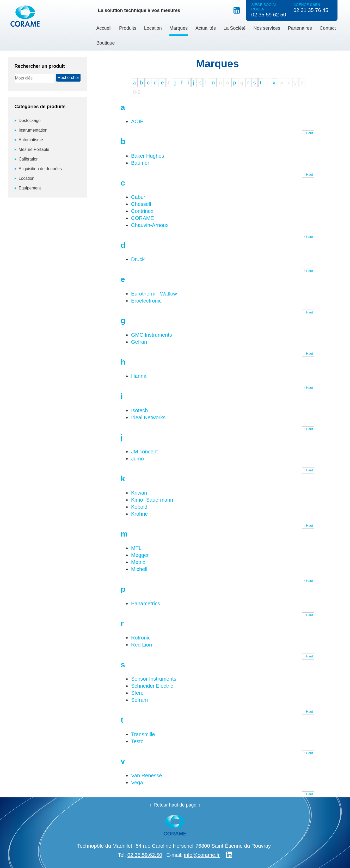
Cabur (138, 197)
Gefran (139, 342)
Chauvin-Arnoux (150, 225)
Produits (128, 28)
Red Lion (142, 645)
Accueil (104, 28)
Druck (138, 259)
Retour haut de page (175, 805)
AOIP (137, 121)
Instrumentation (33, 130)
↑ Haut (308, 133)
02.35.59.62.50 (145, 855)
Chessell (141, 204)
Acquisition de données (40, 169)
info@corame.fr (202, 855)
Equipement (30, 188)
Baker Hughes (148, 156)
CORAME (143, 218)
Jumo (137, 459)
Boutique (106, 43)
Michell (139, 569)
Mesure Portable (34, 149)
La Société (235, 28)
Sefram (139, 700)
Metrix (138, 562)
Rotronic (141, 638)
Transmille (143, 734)
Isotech (139, 410)
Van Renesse (147, 775)
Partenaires (300, 28)
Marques (179, 28)
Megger (140, 555)
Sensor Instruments (154, 679)
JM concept (144, 452)
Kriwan (139, 493)
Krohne (140, 514)
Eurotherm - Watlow (154, 294)
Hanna (139, 376)
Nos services (267, 28)
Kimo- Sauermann (152, 500)
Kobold (139, 507)
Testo (137, 741)
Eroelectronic (146, 301)
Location (153, 28)
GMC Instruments (152, 335)
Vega (137, 783)
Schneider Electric (152, 686)
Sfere (137, 693)
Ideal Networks (148, 417)
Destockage (30, 121)
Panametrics (146, 604)
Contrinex (142, 211)
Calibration (29, 159)
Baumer (140, 163)
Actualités (206, 28)
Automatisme (31, 140)
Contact (328, 28)
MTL (136, 548)
